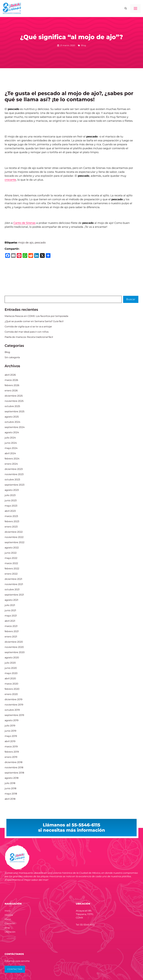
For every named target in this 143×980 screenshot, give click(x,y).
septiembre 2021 (14, 595)
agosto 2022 (12, 548)
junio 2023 (11, 500)
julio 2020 (10, 663)
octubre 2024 (12, 422)
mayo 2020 (11, 673)
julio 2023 (10, 495)
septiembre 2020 (15, 652)
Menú (8, 919)
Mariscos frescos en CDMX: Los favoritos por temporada (36, 316)
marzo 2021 (11, 626)
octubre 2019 (12, 710)
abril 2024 (10, 453)
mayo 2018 (11, 794)
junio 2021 (10, 610)
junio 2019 (10, 731)
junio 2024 (11, 443)
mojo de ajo (26, 243)
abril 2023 (10, 511)
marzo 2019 (11, 747)
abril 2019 (10, 741)
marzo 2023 (11, 516)
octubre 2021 (12, 589)
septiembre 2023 (15, 485)
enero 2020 (11, 694)
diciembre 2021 (13, 579)
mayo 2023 (11, 506)
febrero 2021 (12, 631)
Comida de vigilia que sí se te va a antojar (28, 327)
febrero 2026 (12, 385)
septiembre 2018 (14, 773)
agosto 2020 (12, 658)
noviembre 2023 (14, 474)
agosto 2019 (12, 720)
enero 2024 (11, 464)
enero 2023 (11, 527)
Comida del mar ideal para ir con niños (27, 332)
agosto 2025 (12, 417)
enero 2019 (11, 757)
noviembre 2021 (14, 584)
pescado (40, 243)
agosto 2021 (11, 600)
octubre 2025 (12, 406)
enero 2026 (11, 391)
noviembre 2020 (14, 647)
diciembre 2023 (14, 469)
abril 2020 (10, 678)
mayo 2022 (11, 558)
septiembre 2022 (15, 542)
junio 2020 (11, 668)
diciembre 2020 (14, 642)
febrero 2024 (12, 459)
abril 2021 (10, 621)
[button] (126, 9)
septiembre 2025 (15, 411)
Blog (84, 45)
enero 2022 (11, 574)
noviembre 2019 (14, 705)
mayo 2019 (11, 736)
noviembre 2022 (14, 537)
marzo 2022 (11, 563)
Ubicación (10, 932)
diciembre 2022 (14, 532)
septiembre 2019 (14, 715)
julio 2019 (10, 726)
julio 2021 (10, 605)
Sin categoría (12, 357)
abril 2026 (10, 375)
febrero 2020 (12, 689)
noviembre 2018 (14, 767)
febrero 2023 (12, 521)
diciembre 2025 (14, 396)
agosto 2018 (12, 778)
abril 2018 (10, 799)
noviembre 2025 (14, 401)
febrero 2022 (12, 569)
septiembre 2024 (15, 427)
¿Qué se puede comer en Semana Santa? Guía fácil (34, 321)
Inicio (8, 911)
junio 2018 (10, 788)
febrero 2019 (12, 752)
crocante (10, 180)
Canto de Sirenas (24, 223)
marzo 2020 (11, 684)
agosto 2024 (12, 432)
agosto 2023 (12, 490)
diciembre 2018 (13, 762)
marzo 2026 (11, 380)
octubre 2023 (12, 480)
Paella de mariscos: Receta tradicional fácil (29, 337)
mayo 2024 (11, 448)
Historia (9, 915)
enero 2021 (11, 637)
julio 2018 (10, 783)
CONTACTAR (15, 969)
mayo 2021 (11, 616)
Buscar (131, 299)
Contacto (10, 923)
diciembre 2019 (13, 699)
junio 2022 (11, 553)
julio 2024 (10, 438)
